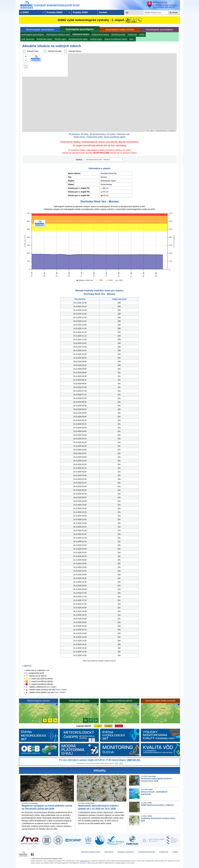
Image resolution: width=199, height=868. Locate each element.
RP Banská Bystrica (98, 134)
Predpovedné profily (95, 137)
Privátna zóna (164, 852)
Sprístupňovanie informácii (147, 852)
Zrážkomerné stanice (100, 34)
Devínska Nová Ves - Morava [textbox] (98, 160)
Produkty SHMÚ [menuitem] (55, 12)
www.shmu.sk (85, 861)
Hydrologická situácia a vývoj (58, 34)
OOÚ (121, 763)
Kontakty (175, 852)
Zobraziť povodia (55, 51)
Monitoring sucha (118, 34)
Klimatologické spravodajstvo (159, 30)
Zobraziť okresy (75, 51)
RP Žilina (85, 134)
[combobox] (104, 160)
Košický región (96, 39)
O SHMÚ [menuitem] (24, 12)
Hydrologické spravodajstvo (80, 29)
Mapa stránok (109, 852)
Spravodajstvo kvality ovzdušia (120, 30)
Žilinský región (60, 39)
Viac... (132, 39)
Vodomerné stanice (81, 34)
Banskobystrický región (78, 39)
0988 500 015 (134, 760)
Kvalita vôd (132, 34)
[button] (26, 57)
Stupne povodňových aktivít (116, 39)
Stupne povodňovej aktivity (115, 137)
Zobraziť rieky (33, 51)
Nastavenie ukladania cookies (91, 852)
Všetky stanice (79, 137)
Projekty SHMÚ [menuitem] (80, 12)
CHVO (142, 34)
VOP (117, 763)
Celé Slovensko (28, 39)
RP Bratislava (74, 134)
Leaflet (150, 131)
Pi (50, 720)
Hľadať (175, 12)
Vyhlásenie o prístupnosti (126, 852)
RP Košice (111, 134)
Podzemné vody (123, 134)
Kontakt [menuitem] (103, 12)
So (55, 720)
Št (45, 720)
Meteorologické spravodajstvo (40, 30)
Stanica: (79, 160)
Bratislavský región (44, 39)
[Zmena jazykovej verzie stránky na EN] (127, 12)
